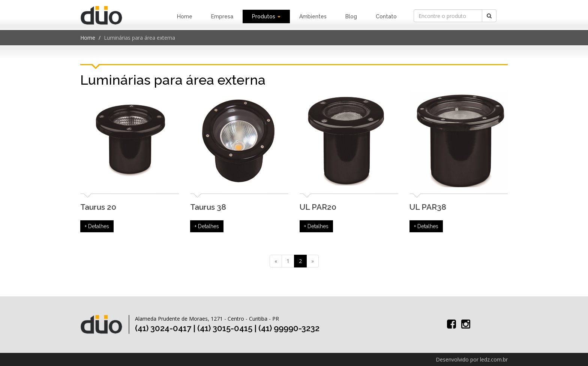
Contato (386, 16)
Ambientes (313, 16)
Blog (351, 16)
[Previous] (276, 261)
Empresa (222, 16)
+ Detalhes (97, 226)
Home (185, 16)
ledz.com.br (494, 359)
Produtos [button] (266, 16)
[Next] (313, 261)
